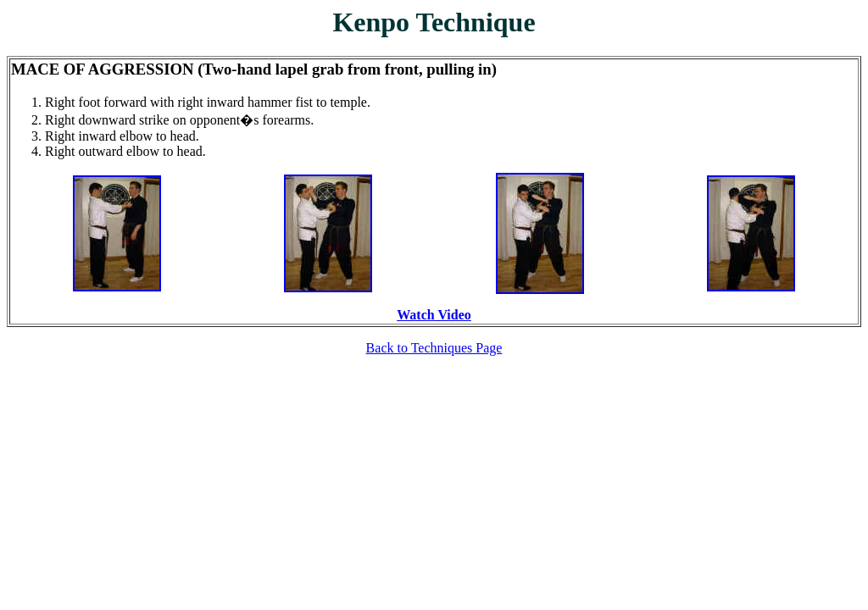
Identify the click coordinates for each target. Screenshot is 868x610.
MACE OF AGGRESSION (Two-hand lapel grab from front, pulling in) (254, 69)
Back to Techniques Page (434, 348)
